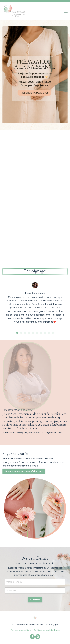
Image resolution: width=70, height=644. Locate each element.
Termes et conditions (21, 630)
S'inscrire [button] (35, 600)
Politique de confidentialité (47, 630)
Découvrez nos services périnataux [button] (24, 471)
